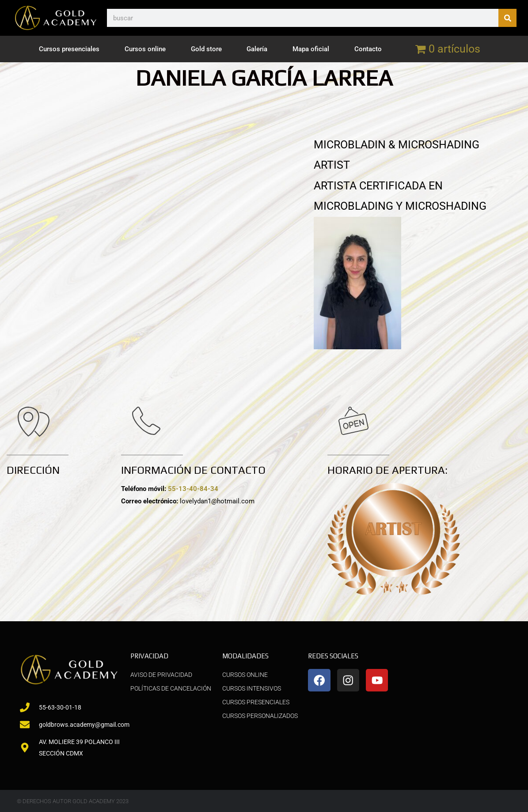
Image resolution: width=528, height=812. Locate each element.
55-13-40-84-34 (193, 489)
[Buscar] (507, 18)
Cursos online (145, 49)
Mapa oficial (311, 49)
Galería (257, 49)
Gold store (206, 49)
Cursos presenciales (69, 49)
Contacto (368, 49)
